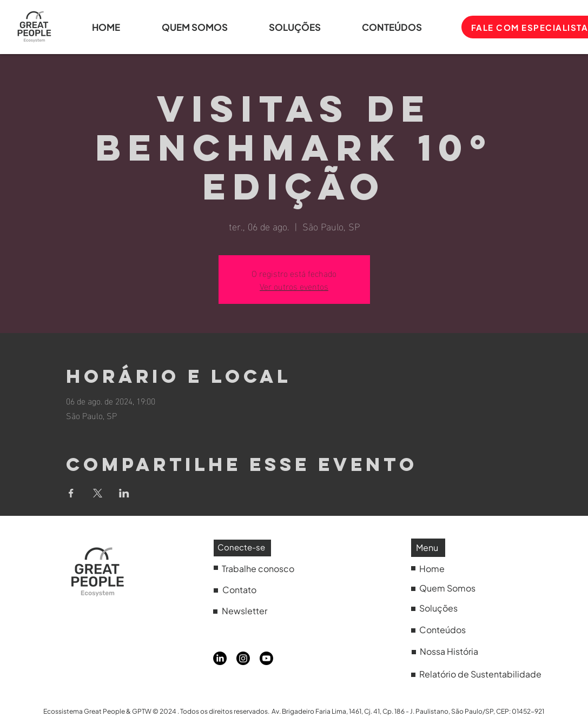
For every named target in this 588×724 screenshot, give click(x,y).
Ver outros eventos (294, 286)
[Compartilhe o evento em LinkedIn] (124, 493)
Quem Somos (447, 588)
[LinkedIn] (220, 658)
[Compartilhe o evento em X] (98, 493)
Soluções (438, 608)
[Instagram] (243, 658)
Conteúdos (442, 630)
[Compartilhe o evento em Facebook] (71, 493)
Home (432, 569)
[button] (404, 27)
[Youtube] (266, 658)
